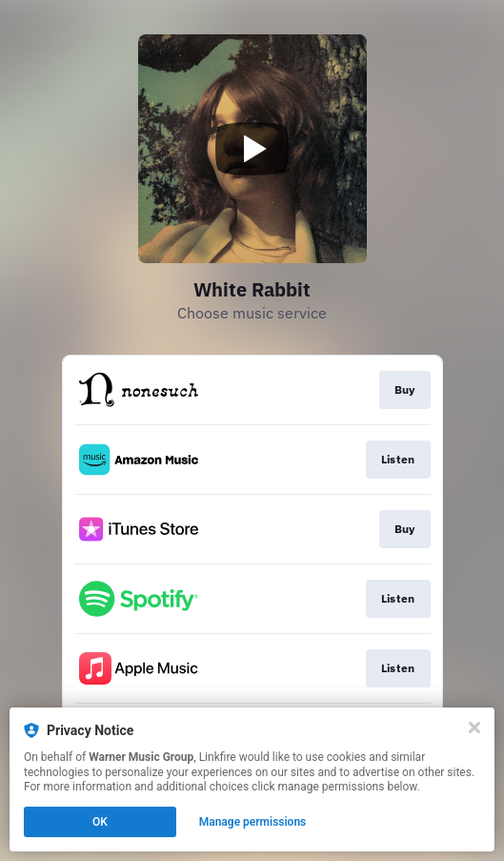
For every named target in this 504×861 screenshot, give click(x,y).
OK (100, 822)
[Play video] (252, 149)
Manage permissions (253, 822)
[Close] (474, 728)
